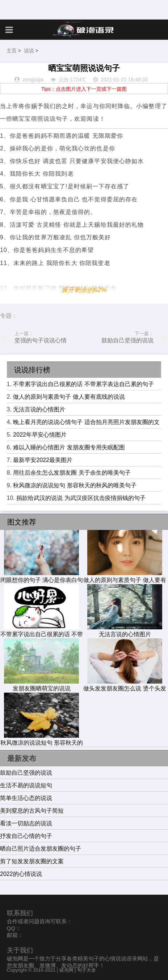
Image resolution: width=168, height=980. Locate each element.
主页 (12, 51)
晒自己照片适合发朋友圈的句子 (41, 849)
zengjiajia (33, 80)
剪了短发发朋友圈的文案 (32, 861)
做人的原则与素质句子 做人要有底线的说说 (69, 397)
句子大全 (87, 970)
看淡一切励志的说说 (26, 823)
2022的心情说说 (21, 874)
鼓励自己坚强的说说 (127, 340)
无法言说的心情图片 (39, 409)
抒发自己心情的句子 (26, 836)
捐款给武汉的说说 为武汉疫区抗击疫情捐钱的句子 (81, 498)
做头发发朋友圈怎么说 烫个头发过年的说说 (125, 689)
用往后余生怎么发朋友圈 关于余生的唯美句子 (72, 473)
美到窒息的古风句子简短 (32, 811)
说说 (29, 51)
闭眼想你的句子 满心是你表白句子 (42, 580)
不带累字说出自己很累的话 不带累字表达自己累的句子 (83, 384)
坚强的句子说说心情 (41, 340)
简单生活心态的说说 (26, 798)
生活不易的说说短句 (26, 785)
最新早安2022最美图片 (43, 460)
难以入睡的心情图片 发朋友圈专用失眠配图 (69, 447)
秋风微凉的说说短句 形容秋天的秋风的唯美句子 (75, 485)
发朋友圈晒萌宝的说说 (41, 685)
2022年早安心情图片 (40, 435)
